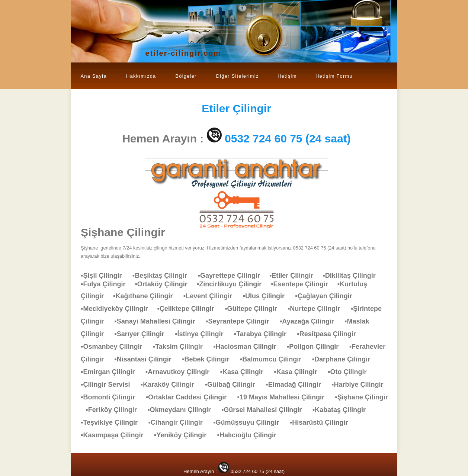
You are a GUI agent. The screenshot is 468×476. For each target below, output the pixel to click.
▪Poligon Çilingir (316, 347)
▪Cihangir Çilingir (179, 422)
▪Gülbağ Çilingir (234, 385)
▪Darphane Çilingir (345, 359)
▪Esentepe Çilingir (304, 284)
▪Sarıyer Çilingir (143, 334)
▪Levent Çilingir (211, 296)
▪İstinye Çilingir (203, 334)
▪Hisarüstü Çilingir (323, 422)
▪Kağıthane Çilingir (147, 296)
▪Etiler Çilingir (296, 276)
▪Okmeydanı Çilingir (183, 410)
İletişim (288, 76)
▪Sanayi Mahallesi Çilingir (158, 321)
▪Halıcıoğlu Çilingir (251, 435)
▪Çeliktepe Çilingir (189, 309)
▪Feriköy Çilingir (115, 410)
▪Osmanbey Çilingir (115, 347)
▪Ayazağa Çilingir (311, 321)
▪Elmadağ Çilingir (297, 385)
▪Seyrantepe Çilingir (241, 321)
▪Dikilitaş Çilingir (353, 276)
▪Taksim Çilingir (182, 347)
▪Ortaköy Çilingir (166, 284)
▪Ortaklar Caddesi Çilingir (190, 397)
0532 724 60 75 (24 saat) (288, 139)
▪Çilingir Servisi (109, 385)
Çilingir (236, 108)
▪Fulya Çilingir (108, 284)
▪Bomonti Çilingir (112, 397)
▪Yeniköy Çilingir (184, 435)
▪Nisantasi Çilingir (146, 359)
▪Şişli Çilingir (105, 276)
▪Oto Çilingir (351, 372)
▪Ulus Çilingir (267, 296)
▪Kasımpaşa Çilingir (116, 435)
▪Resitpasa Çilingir (330, 334)
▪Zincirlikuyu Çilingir (234, 284)
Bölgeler (186, 76)
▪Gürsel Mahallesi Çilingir (265, 410)
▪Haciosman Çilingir (248, 347)
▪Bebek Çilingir (209, 359)
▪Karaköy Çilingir (171, 385)
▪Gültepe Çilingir (254, 309)
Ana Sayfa (94, 76)
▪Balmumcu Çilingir (274, 359)
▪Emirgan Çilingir (111, 372)
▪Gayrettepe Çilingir (234, 276)
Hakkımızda (141, 76)
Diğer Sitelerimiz (238, 76)
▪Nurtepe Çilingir (318, 309)
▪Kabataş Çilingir (343, 410)
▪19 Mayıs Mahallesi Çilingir (285, 397)
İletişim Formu (334, 76)
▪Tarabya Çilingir (264, 334)
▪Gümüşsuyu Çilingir (250, 422)
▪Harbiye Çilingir (361, 385)
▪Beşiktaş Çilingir (164, 276)
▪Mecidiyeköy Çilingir (119, 309)
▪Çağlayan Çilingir (327, 296)
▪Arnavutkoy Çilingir (181, 372)
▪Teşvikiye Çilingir (113, 422)
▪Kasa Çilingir (246, 372)
